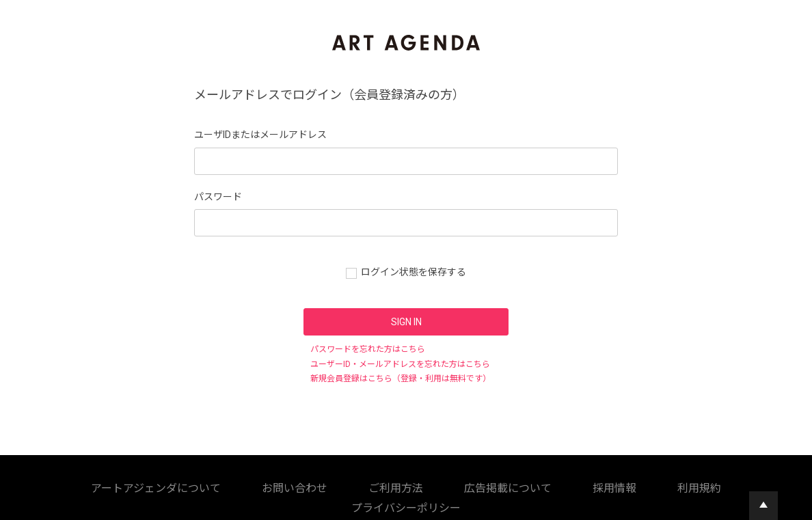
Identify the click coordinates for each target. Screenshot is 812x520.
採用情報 (366, 486)
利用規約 (413, 486)
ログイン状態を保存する (414, 272)
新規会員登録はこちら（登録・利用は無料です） (401, 379)
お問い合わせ (178, 486)
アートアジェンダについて (91, 486)
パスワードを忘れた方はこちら (368, 349)
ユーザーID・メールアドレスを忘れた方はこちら (400, 364)
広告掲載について (303, 486)
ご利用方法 (236, 486)
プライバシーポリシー (484, 486)
